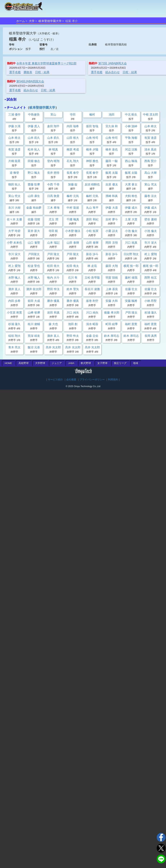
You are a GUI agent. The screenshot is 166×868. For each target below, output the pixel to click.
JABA (71, 363)
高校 (24, 363)
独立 (120, 363)
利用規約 (113, 380)
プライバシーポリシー (92, 380)
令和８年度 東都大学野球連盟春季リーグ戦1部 (46, 63)
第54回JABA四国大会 (30, 81)
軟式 (86, 363)
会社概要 (71, 380)
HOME (8, 363)
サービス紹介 (55, 380)
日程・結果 (42, 72)
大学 (32, 21)
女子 (102, 363)
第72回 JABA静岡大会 (113, 63)
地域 (136, 363)
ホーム (21, 21)
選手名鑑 (15, 72)
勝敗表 (28, 72)
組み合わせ (113, 72)
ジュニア (57, 363)
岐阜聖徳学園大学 (50, 21)
